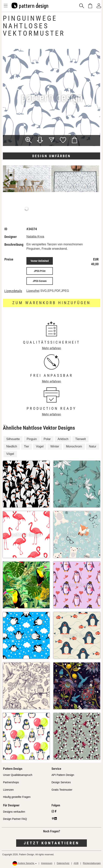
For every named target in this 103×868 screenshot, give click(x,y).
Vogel (40, 446)
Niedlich (12, 446)
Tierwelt (80, 439)
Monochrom (74, 446)
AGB (76, 863)
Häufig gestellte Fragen (17, 797)
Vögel (10, 454)
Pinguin (32, 439)
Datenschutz (63, 863)
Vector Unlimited (40, 261)
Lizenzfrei (33, 291)
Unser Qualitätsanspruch (18, 775)
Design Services (61, 782)
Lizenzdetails (13, 291)
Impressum (47, 863)
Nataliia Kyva (35, 237)
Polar (47, 439)
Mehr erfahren (52, 348)
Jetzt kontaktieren (51, 843)
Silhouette (13, 439)
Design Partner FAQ (15, 819)
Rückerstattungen (92, 863)
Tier (27, 446)
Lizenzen (8, 790)
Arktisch (63, 439)
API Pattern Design (63, 775)
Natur (93, 446)
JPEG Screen (40, 281)
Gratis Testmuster (62, 790)
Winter (55, 446)
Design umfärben (51, 156)
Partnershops (11, 782)
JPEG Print (40, 271)
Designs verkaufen (14, 812)
